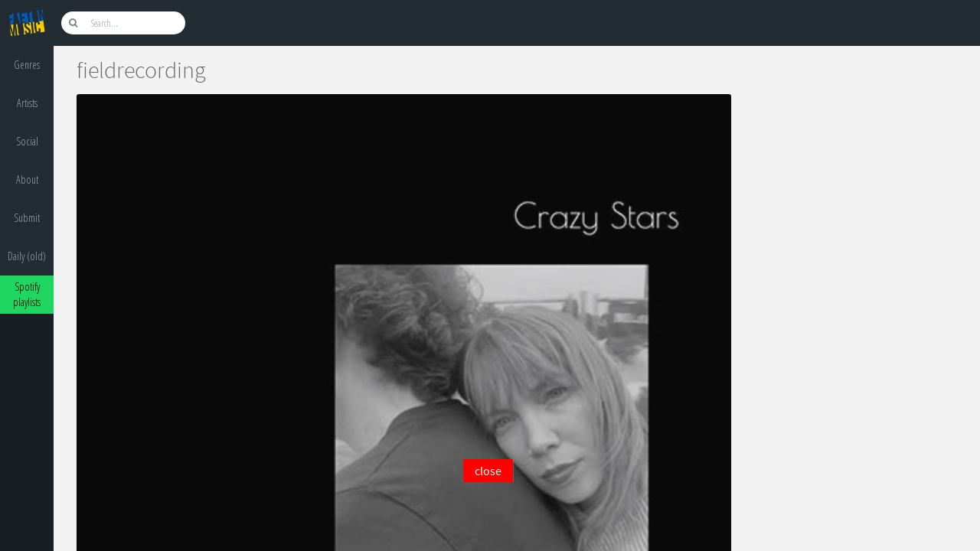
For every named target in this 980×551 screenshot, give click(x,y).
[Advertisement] (488, 517)
